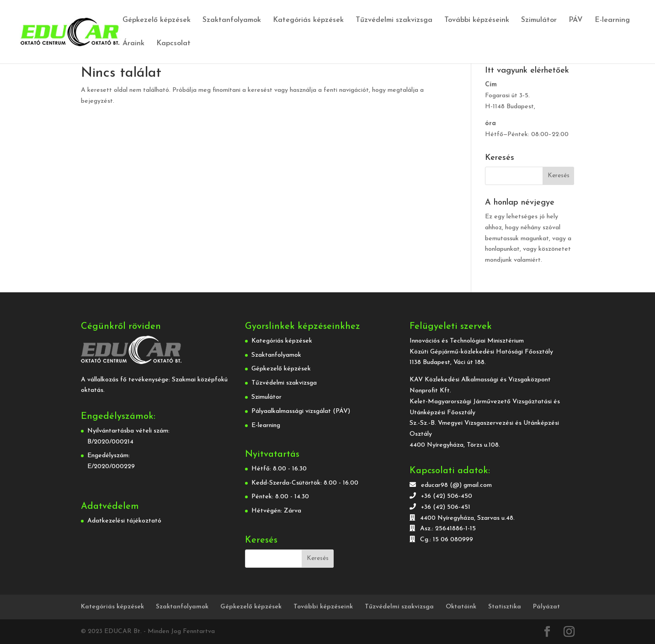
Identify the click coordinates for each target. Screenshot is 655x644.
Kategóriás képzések (308, 20)
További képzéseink (477, 20)
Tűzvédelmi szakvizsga (394, 20)
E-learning (612, 20)
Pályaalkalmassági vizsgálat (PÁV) (301, 411)
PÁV (576, 20)
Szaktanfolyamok (232, 20)
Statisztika (505, 607)
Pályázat (546, 607)
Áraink (133, 44)
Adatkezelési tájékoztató (124, 521)
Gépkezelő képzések (157, 20)
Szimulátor (539, 20)
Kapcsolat (173, 44)
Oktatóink (461, 607)
